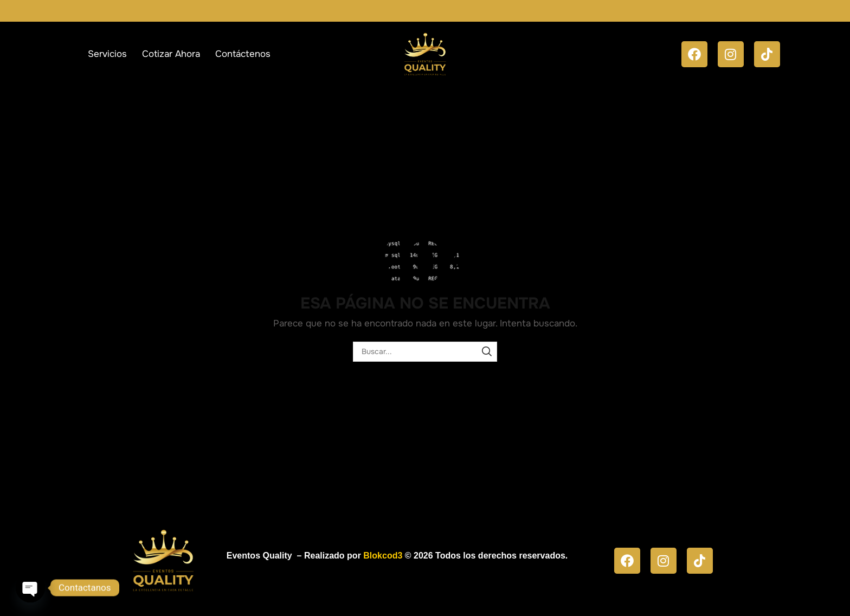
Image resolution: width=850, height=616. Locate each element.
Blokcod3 (383, 556)
